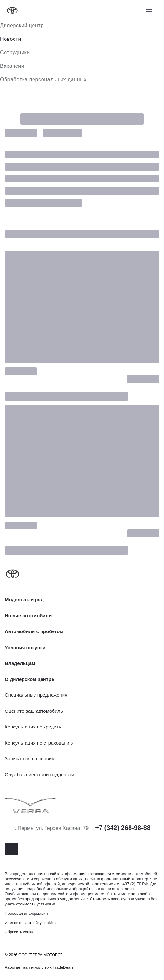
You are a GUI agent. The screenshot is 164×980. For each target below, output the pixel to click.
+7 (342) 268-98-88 (123, 828)
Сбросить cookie (19, 932)
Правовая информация (26, 914)
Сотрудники (15, 53)
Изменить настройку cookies (30, 923)
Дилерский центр (22, 26)
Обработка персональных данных (43, 79)
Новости (11, 39)
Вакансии (12, 66)
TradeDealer (64, 967)
